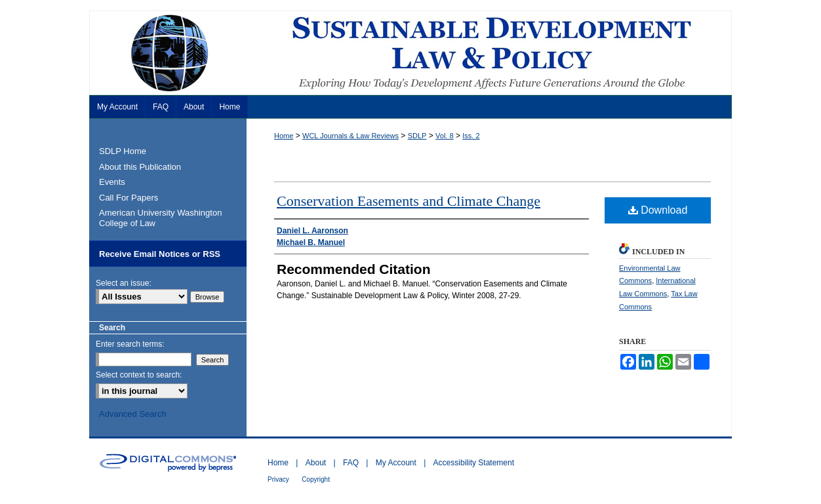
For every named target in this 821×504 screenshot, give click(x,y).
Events (112, 182)
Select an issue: (124, 283)
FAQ (351, 463)
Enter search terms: (130, 344)
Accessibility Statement (474, 463)
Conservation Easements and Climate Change (409, 201)
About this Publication (140, 167)
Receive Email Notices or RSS (160, 254)
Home (284, 136)
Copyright (316, 479)
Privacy (278, 479)
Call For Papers (129, 198)
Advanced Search (133, 414)
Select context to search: (139, 375)
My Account (396, 463)
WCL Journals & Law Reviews (350, 136)
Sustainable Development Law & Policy (411, 53)
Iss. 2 (471, 136)
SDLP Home (123, 151)
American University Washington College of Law (160, 218)
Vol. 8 (445, 136)
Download (658, 210)
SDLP (417, 136)
